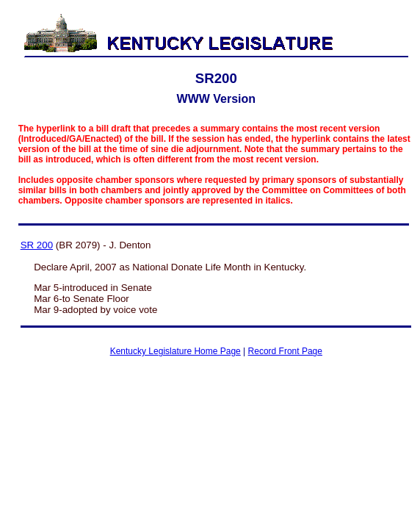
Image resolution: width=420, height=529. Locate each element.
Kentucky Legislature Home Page (175, 351)
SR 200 (37, 245)
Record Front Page (285, 351)
